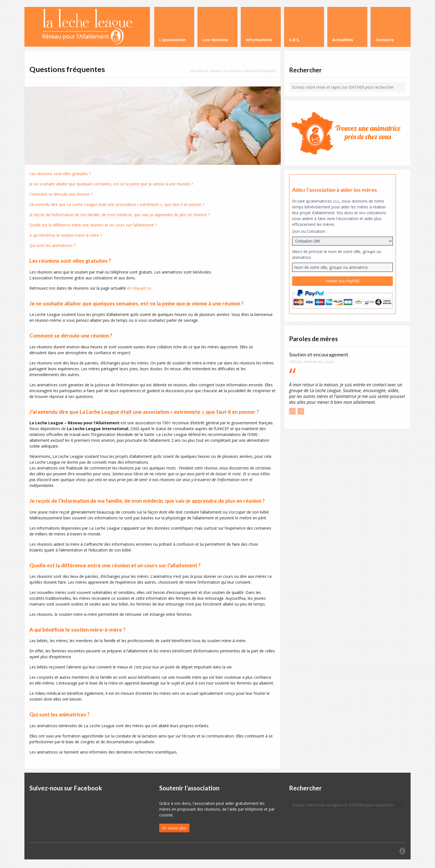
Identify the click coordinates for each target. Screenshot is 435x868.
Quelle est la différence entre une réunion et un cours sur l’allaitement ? (93, 225)
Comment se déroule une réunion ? (61, 194)
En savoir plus (174, 828)
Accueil (215, 71)
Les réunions (232, 71)
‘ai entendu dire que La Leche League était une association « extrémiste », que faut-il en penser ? (117, 204)
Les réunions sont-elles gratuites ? (60, 174)
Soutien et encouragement (319, 354)
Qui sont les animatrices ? (52, 245)
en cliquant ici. (140, 288)
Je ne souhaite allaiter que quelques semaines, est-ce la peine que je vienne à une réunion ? (111, 184)
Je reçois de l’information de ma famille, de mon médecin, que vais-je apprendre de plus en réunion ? (120, 215)
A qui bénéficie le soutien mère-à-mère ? (66, 235)
